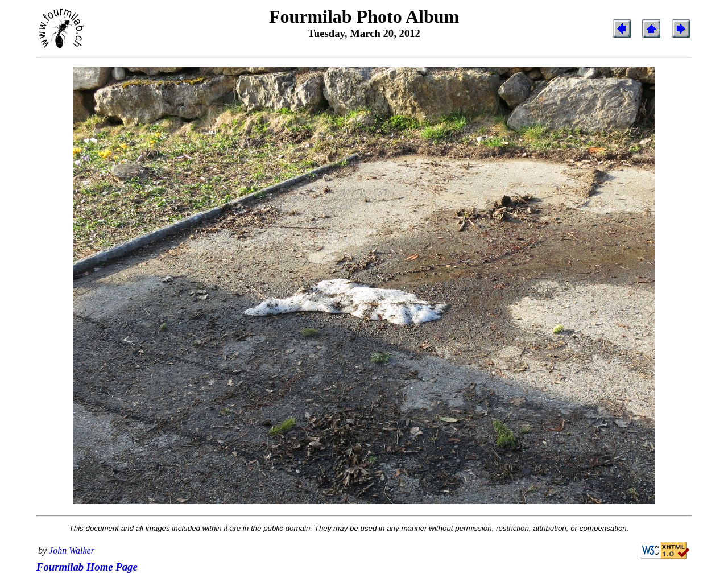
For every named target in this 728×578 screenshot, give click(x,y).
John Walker (72, 550)
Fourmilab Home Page (87, 567)
